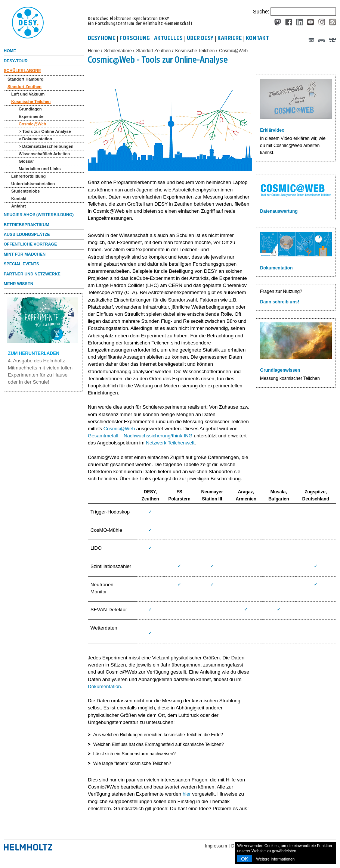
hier (187, 794)
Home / (95, 51)
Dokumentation (104, 686)
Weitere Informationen (276, 859)
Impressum (216, 846)
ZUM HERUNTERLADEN (44, 327)
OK (245, 859)
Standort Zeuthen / (154, 51)
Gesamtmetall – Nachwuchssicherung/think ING (140, 436)
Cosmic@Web (119, 429)
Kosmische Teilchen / (196, 51)
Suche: (261, 12)
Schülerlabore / (119, 51)
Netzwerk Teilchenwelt (170, 443)
